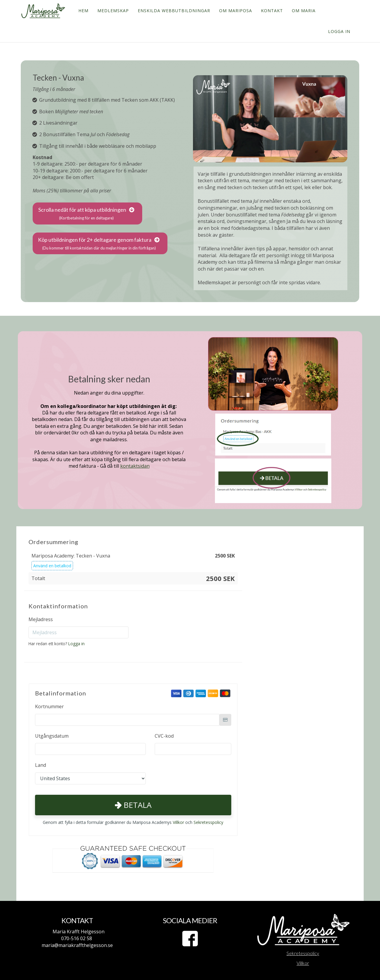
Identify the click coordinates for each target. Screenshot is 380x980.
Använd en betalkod (52, 566)
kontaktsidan (135, 466)
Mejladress (41, 619)
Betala (133, 805)
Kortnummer (49, 706)
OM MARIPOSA (235, 11)
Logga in (339, 31)
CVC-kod (164, 736)
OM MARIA (303, 11)
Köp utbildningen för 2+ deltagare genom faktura (99, 244)
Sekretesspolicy (208, 822)
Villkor (178, 822)
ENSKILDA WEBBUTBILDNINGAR (173, 11)
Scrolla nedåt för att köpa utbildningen (86, 214)
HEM (83, 11)
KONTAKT (271, 11)
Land (41, 765)
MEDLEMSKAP (113, 11)
